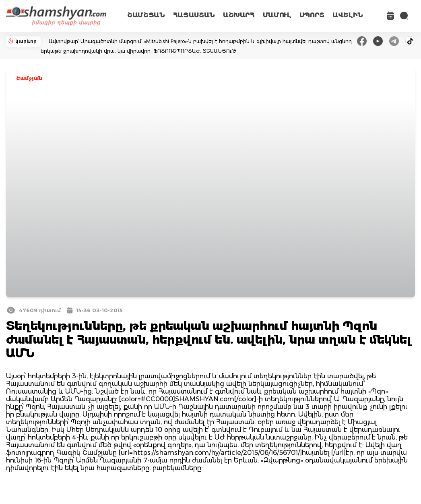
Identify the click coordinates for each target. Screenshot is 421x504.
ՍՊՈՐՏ (312, 15)
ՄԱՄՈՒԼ (277, 15)
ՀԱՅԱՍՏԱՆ (194, 15)
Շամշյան (29, 78)
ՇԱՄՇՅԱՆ (146, 15)
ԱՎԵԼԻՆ (348, 15)
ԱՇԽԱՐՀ (239, 15)
